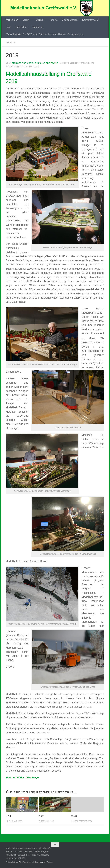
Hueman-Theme (46, 862)
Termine (53, 20)
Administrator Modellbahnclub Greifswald (35, 63)
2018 (8, 816)
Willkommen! (12, 20)
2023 (74, 816)
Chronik (39, 20)
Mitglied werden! (70, 20)
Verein (26, 20)
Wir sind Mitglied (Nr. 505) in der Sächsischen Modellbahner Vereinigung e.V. (45, 34)
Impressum (37, 27)
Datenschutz (21, 27)
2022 (41, 816)
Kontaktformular (90, 20)
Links (8, 27)
